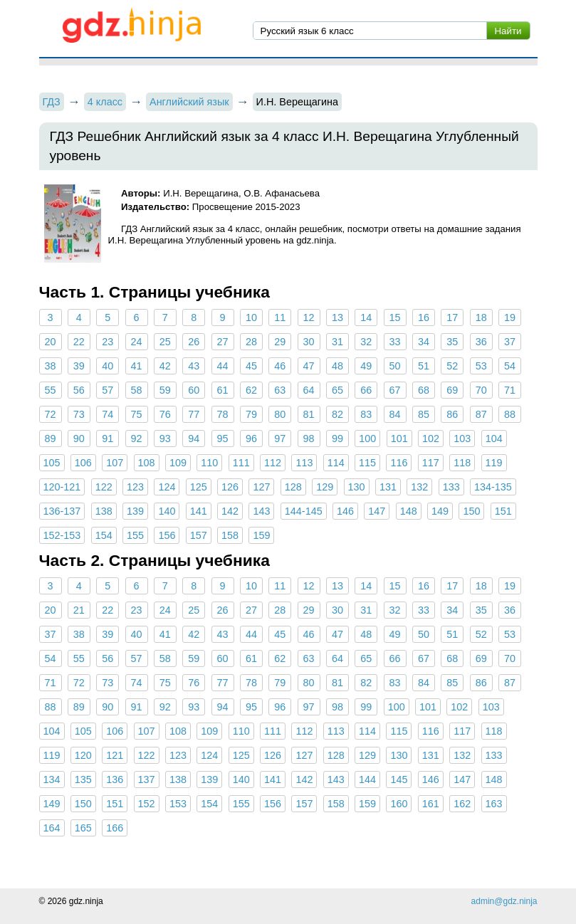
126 (230, 487)
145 (399, 779)
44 (223, 366)
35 (452, 342)
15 (395, 317)
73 (79, 414)
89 (50, 439)
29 (280, 342)
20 (50, 342)
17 (452, 317)
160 (399, 804)
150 (471, 511)
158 (230, 535)
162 (462, 804)
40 (108, 366)
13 (337, 317)
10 (251, 317)
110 (209, 463)
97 (280, 439)
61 (223, 390)
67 (395, 390)
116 (399, 463)
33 (395, 342)
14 (366, 317)
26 (194, 342)
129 (325, 487)
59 (165, 390)
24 (137, 342)
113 (304, 463)
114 (336, 463)
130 (357, 487)
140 (167, 511)
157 (199, 535)
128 (293, 487)
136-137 (62, 511)
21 (79, 610)
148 (409, 511)
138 (104, 511)
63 (280, 390)
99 (337, 439)
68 (424, 390)
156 (167, 535)
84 (395, 414)
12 (309, 317)
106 (83, 463)
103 (462, 439)
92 (137, 439)
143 (261, 511)
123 (135, 487)
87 (481, 414)
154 (104, 535)
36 (481, 342)
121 (115, 755)
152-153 (62, 535)
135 (83, 779)
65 (337, 390)
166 (115, 828)
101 (399, 439)
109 (178, 463)
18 (481, 317)
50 (395, 366)
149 (440, 511)
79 (251, 414)
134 (52, 779)
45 (251, 366)
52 (452, 366)
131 (388, 487)
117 (431, 463)
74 (108, 414)
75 (137, 414)
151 (503, 511)
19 (510, 317)
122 (104, 487)
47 (309, 366)
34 (424, 342)
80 (280, 414)
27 (223, 342)
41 (137, 366)
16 (424, 317)
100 (367, 439)
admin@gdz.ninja (504, 901)
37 (510, 342)
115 (367, 463)
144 (367, 779)
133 (451, 487)
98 (309, 439)
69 (452, 390)
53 (481, 366)
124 (167, 487)
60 (194, 390)
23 (108, 342)
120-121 (62, 487)
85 (424, 414)
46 (280, 366)
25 (165, 342)
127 (261, 487)
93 (165, 439)
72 (50, 414)
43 (194, 366)
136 (115, 779)
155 (135, 535)
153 (178, 804)
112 (273, 463)
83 (366, 414)
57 (108, 390)
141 (199, 511)
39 (79, 366)
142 (230, 511)
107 (115, 463)
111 (241, 463)
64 (309, 390)
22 (79, 342)
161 (431, 804)
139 (135, 511)
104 (494, 439)
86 (452, 414)
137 (147, 779)
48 (337, 366)
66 (366, 390)
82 (337, 414)
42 (165, 366)
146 (345, 511)
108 (147, 463)
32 (366, 342)
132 (419, 487)
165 (83, 828)
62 (251, 390)
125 (199, 487)
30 (309, 342)
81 (309, 414)
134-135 (493, 487)
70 (481, 390)
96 (251, 439)
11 (280, 317)
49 (366, 366)
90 (79, 439)
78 (223, 414)
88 (510, 414)
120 (83, 755)
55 (50, 390)
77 (194, 414)
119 (494, 463)
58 (137, 390)
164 (52, 828)
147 (377, 511)
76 (165, 414)
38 (50, 366)
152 (147, 804)
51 (424, 366)
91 (108, 439)
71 (510, 390)
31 (337, 342)
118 (462, 463)
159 (261, 535)
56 (79, 390)
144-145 (304, 511)
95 (223, 439)
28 (251, 342)
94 (194, 439)
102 (431, 439)
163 (494, 804)
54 (510, 366)
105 (52, 463)
